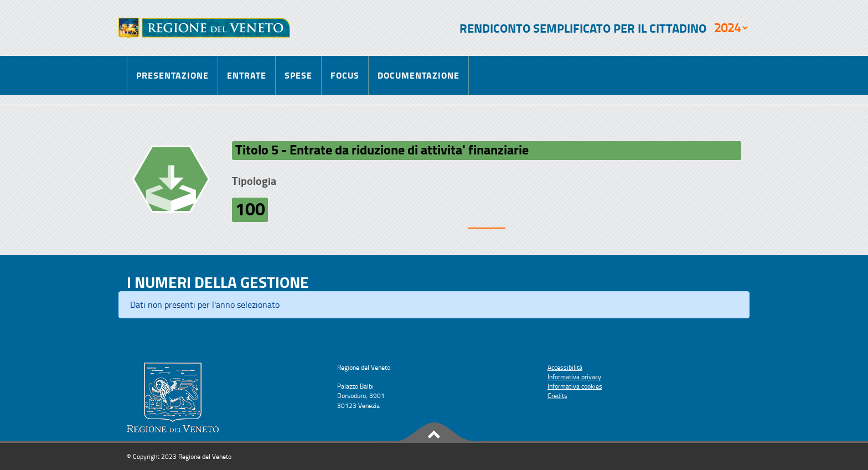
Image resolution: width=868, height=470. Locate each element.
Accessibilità (565, 367)
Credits (557, 396)
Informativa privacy (574, 377)
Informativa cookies (575, 386)
